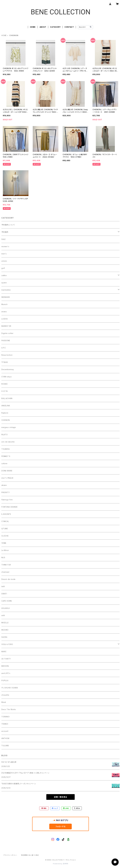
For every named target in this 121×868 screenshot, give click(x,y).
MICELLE (5, 623)
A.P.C (4, 348)
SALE (4, 239)
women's (5, 246)
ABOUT (43, 27)
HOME (33, 27)
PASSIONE (6, 341)
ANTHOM (5, 738)
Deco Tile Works (9, 709)
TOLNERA (6, 449)
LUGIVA (5, 319)
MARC (4, 652)
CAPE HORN (7, 601)
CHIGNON (6, 420)
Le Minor (5, 550)
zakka (4, 275)
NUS (3, 558)
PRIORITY (5, 492)
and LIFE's (6, 673)
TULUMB (5, 746)
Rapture (5, 413)
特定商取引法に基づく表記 (30, 855)
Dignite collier (7, 333)
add (3, 615)
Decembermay (8, 369)
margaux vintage (9, 427)
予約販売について (8, 225)
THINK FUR (6, 565)
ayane (4, 283)
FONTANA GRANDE (10, 507)
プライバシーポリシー (10, 855)
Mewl (4, 702)
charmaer (5, 572)
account (5, 731)
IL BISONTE (6, 514)
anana (4, 312)
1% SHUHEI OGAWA (10, 688)
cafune (4, 463)
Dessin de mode (8, 579)
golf (3, 268)
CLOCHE (5, 536)
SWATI (4, 594)
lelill (3, 586)
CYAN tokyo (7, 377)
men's (4, 254)
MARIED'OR (6, 326)
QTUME (5, 529)
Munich (4, 304)
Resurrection (7, 355)
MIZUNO (5, 630)
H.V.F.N (4, 391)
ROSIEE (5, 384)
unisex (4, 261)
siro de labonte (8, 442)
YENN (4, 543)
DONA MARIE (7, 471)
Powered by (60, 864)
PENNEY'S (6, 456)
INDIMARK (6, 297)
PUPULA (5, 680)
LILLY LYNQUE (7, 478)
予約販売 (5, 232)
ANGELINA (6, 406)
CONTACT (69, 27)
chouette (5, 695)
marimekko (6, 290)
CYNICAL (5, 521)
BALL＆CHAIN (7, 398)
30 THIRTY (6, 659)
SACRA (4, 637)
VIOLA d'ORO (7, 644)
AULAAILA (5, 608)
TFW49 (5, 362)
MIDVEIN (5, 666)
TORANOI (5, 717)
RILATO (5, 435)
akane (4, 485)
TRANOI (5, 724)
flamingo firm (7, 500)
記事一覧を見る (60, 797)
